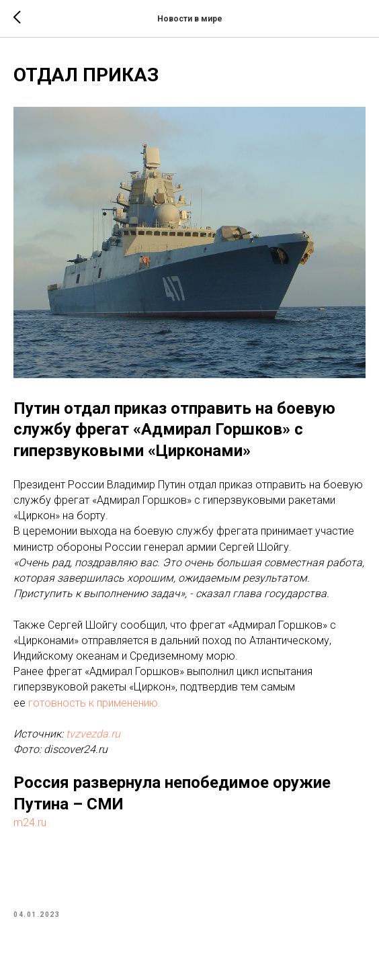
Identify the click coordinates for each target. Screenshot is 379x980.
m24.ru (30, 822)
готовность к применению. (94, 703)
